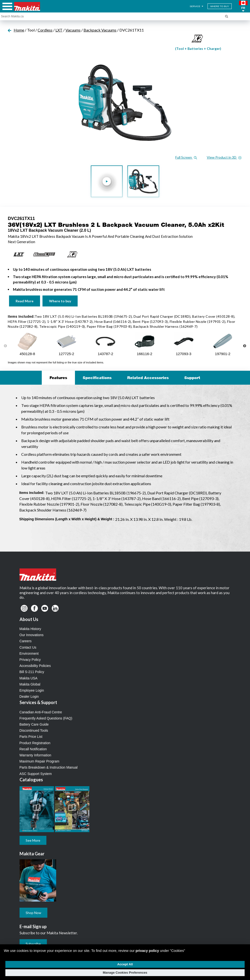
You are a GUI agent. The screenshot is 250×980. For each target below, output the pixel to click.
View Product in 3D (224, 157)
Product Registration (35, 743)
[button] (243, 6)
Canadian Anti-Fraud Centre (41, 712)
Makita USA (29, 678)
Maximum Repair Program (39, 761)
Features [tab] (58, 378)
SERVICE (197, 6)
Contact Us (28, 647)
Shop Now (33, 913)
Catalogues (31, 780)
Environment (29, 653)
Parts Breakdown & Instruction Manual (49, 767)
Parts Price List (31, 737)
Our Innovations (32, 635)
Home (19, 30)
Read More (25, 301)
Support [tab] (192, 378)
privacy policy (147, 951)
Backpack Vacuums (100, 30)
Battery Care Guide (34, 724)
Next (245, 346)
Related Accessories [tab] (148, 378)
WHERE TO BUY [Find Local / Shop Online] (219, 6)
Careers (26, 641)
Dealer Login (29, 697)
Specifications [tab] (97, 378)
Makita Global (30, 684)
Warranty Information (35, 755)
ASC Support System (36, 774)
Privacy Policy (30, 660)
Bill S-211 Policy (32, 672)
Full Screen (186, 157)
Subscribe (33, 944)
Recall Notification (33, 749)
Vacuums (73, 30)
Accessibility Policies (35, 666)
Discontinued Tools (34, 730)
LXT (59, 30)
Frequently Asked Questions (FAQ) (46, 718)
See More (33, 840)
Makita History (30, 629)
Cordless (45, 30)
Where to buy (60, 301)
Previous (5, 346)
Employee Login (32, 690)
